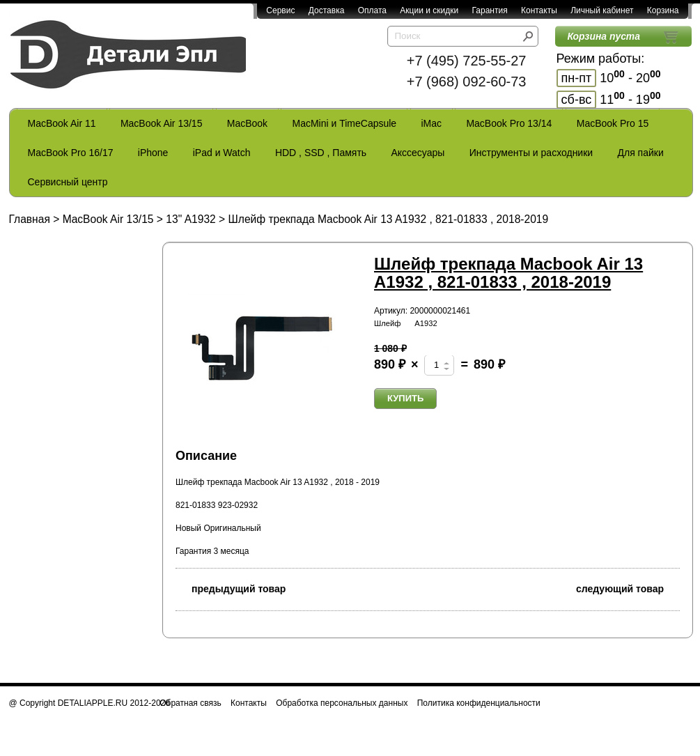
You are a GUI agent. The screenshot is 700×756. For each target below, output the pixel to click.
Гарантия (489, 10)
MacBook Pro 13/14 (509, 123)
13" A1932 (190, 219)
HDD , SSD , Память (321, 153)
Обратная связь (190, 703)
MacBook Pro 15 (613, 123)
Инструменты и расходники (531, 153)
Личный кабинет (602, 10)
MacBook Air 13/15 (162, 123)
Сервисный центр (68, 182)
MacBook (247, 123)
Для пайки (640, 153)
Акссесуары (418, 153)
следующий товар (628, 588)
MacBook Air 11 (62, 123)
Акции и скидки (429, 10)
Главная (30, 219)
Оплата (372, 10)
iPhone (153, 153)
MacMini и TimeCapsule (344, 123)
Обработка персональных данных (342, 703)
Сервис (280, 10)
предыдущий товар (231, 588)
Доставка (327, 10)
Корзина (663, 10)
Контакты (539, 10)
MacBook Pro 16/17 (71, 153)
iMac (432, 123)
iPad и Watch (222, 153)
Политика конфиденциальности (479, 703)
